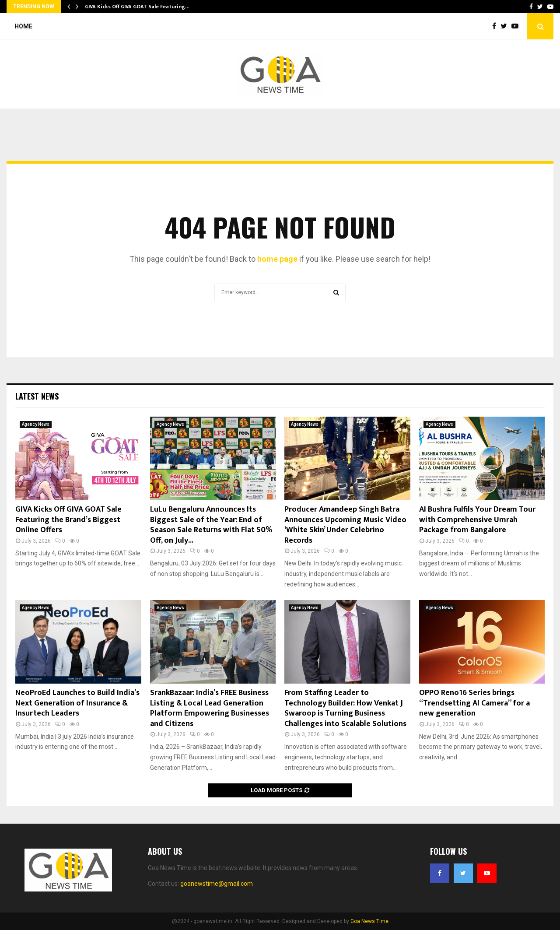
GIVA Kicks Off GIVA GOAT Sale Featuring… (137, 7)
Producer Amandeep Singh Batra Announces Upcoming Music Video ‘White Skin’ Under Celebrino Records (345, 525)
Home (23, 26)
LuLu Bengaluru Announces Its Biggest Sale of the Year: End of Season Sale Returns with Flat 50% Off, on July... (211, 525)
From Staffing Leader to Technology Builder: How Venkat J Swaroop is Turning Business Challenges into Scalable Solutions (345, 708)
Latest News (37, 396)
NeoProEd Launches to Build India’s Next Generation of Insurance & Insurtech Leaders (77, 703)
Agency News (36, 424)
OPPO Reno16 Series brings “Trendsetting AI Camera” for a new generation (474, 703)
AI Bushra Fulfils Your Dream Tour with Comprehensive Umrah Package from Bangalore (477, 520)
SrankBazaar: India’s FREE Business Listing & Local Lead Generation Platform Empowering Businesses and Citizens (210, 708)
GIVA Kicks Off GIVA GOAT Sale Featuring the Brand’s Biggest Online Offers (68, 520)
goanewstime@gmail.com (217, 884)
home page (277, 259)
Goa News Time (369, 921)
